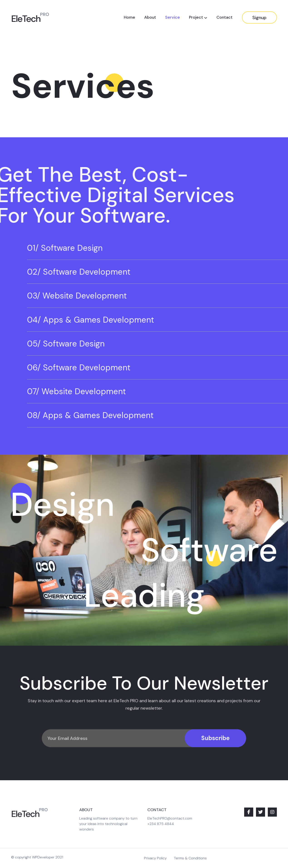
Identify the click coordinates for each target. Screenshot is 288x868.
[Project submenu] (206, 18)
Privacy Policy (155, 858)
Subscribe (215, 752)
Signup (259, 18)
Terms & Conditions (190, 858)
